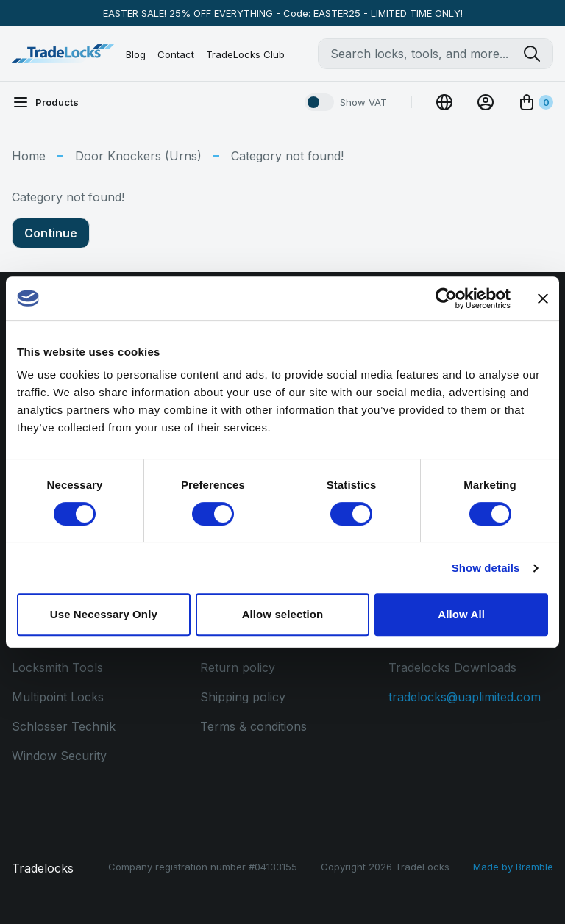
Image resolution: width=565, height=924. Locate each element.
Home (29, 156)
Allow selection (283, 614)
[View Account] (486, 102)
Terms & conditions (253, 726)
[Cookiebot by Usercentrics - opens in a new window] (446, 298)
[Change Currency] (444, 102)
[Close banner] (543, 298)
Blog (136, 54)
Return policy (238, 667)
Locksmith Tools (57, 667)
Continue (51, 233)
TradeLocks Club (245, 54)
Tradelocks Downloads (452, 667)
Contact (176, 54)
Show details (486, 568)
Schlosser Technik (64, 726)
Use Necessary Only (104, 614)
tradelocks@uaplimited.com (465, 697)
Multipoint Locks (58, 697)
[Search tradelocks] (538, 54)
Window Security (59, 756)
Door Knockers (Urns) (138, 156)
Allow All (461, 614)
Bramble (534, 867)
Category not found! (287, 156)
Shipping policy (243, 697)
